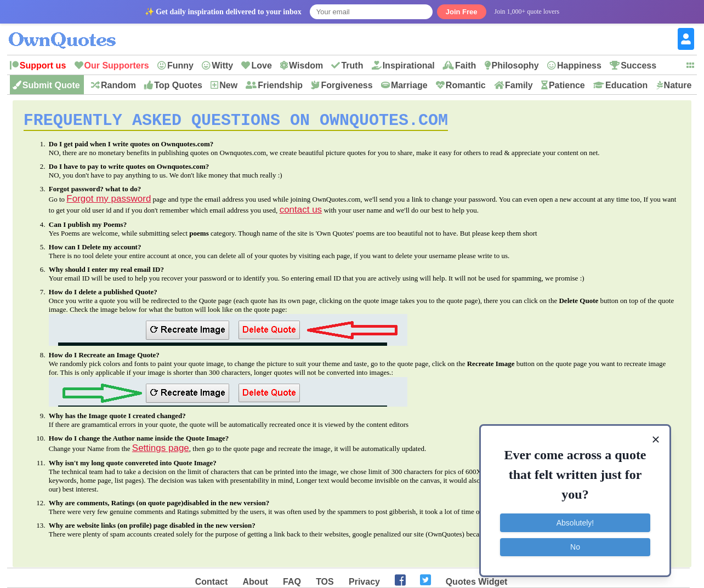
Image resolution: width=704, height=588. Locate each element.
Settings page (161, 452)
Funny (180, 65)
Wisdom (306, 65)
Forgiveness (347, 85)
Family (519, 85)
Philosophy (515, 65)
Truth (352, 65)
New (228, 85)
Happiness (579, 65)
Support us (43, 65)
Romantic (466, 85)
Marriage (409, 85)
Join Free (462, 12)
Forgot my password (109, 202)
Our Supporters (117, 65)
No (575, 547)
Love (261, 65)
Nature (678, 85)
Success (638, 65)
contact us (301, 213)
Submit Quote (51, 85)
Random (118, 85)
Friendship (280, 85)
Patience (567, 85)
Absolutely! (575, 523)
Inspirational (409, 65)
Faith (465, 65)
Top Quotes (178, 85)
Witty (222, 65)
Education (626, 85)
